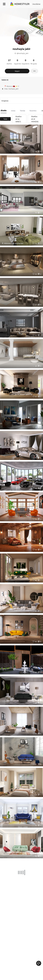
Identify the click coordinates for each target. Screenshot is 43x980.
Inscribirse (36, 4)
